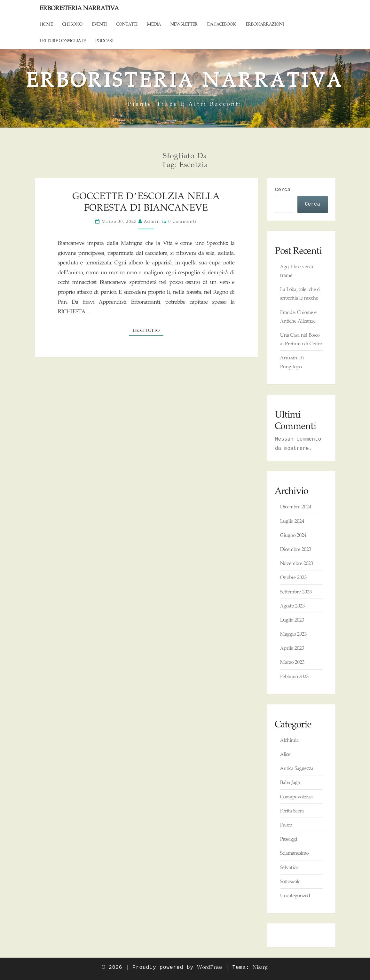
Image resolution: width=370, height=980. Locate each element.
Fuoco (286, 825)
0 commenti (183, 221)
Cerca (283, 190)
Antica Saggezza (297, 768)
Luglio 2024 (292, 521)
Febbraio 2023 (294, 676)
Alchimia (289, 740)
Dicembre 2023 (296, 549)
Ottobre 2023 (293, 577)
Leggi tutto (148, 330)
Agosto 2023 (292, 606)
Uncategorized (295, 895)
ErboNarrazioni (265, 24)
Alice (285, 754)
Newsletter (184, 24)
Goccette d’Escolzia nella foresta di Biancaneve (146, 202)
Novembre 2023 (297, 563)
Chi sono (72, 24)
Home (46, 24)
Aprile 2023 (292, 648)
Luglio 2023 (292, 620)
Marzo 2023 (292, 662)
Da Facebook (222, 24)
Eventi (99, 24)
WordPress (210, 967)
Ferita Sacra (292, 811)
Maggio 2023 (293, 634)
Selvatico (289, 867)
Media (154, 24)
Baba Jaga (290, 782)
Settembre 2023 (296, 592)
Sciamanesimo (294, 853)
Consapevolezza (296, 797)
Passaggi (289, 839)
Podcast (105, 41)
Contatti (127, 24)
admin (152, 221)
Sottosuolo (290, 881)
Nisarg (260, 967)
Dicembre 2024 (296, 507)
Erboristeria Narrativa (79, 8)
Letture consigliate (63, 41)
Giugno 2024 (293, 535)
